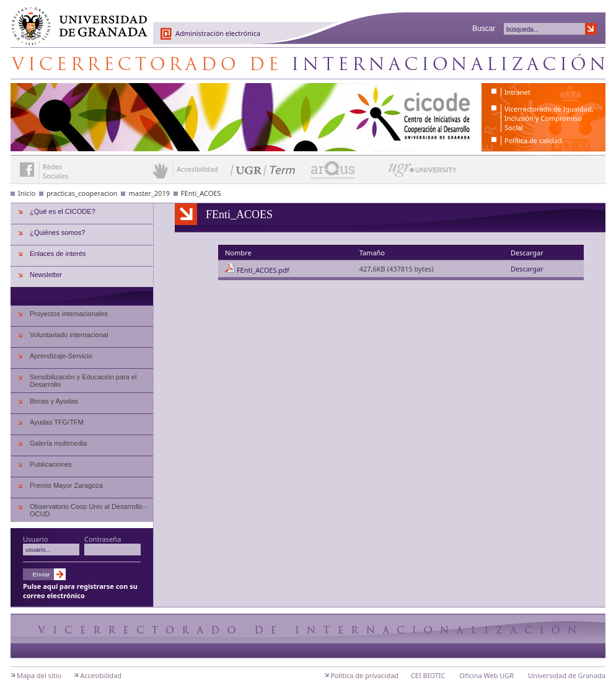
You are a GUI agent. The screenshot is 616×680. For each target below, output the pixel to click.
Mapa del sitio (39, 675)
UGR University (423, 173)
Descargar (527, 269)
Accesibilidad (101, 675)
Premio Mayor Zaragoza (66, 485)
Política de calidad (533, 140)
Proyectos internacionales (69, 314)
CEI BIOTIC (428, 675)
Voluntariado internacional (69, 335)
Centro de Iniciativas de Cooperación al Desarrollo (308, 63)
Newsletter (46, 275)
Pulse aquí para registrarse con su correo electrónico (80, 591)
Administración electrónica (218, 33)
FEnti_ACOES (201, 193)
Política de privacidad (364, 675)
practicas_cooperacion (82, 193)
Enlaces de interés (58, 254)
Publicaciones (51, 464)
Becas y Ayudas (54, 401)
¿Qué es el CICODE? (63, 211)
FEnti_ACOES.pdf (263, 270)
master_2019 (149, 193)
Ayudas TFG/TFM (57, 422)
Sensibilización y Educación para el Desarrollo (83, 381)
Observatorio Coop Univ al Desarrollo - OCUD (88, 510)
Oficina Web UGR (486, 675)
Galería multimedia (58, 443)
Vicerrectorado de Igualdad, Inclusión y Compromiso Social (549, 118)
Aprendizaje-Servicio (61, 356)
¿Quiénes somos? (57, 232)
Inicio (27, 193)
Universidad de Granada (75, 19)
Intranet (517, 92)
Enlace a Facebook (27, 170)
